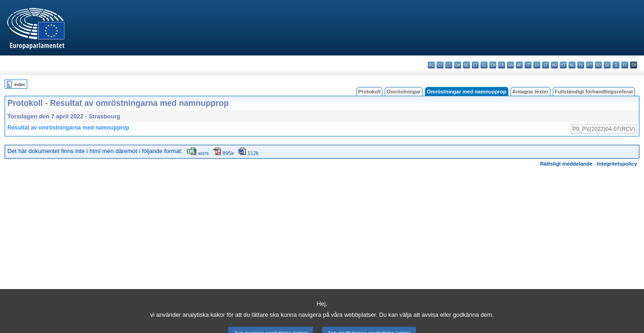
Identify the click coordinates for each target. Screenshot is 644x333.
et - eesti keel (475, 65)
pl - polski (581, 65)
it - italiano (528, 65)
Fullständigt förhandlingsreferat (594, 92)
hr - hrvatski (519, 65)
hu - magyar (554, 65)
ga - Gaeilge (510, 65)
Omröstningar (404, 92)
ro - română (598, 65)
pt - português (590, 65)
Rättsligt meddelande (566, 164)
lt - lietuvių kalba (546, 65)
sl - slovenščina (616, 65)
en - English (493, 65)
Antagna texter (531, 92)
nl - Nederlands (572, 65)
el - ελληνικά (484, 65)
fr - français (502, 65)
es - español (440, 65)
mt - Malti (563, 65)
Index (20, 84)
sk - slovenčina (607, 65)
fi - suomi (625, 65)
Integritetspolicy (617, 164)
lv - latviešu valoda (537, 65)
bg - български (431, 65)
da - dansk (458, 65)
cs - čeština (449, 65)
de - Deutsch (466, 65)
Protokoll (369, 92)
